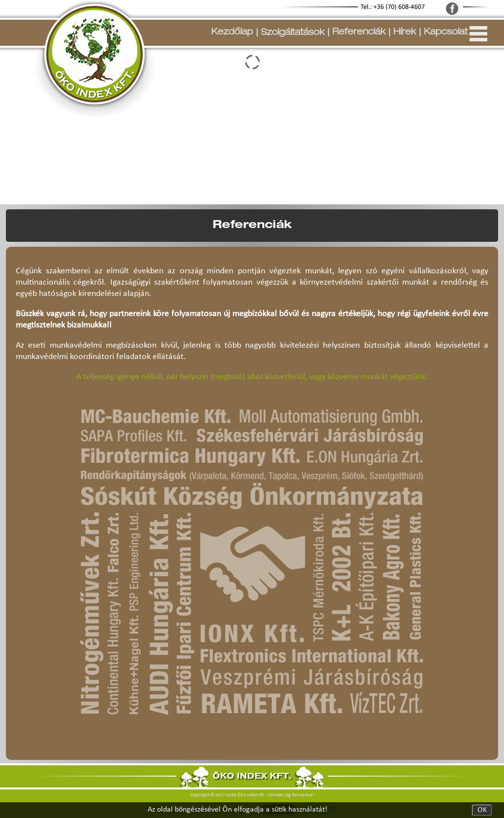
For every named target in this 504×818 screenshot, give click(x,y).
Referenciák (359, 33)
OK (482, 810)
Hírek (405, 33)
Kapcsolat (446, 33)
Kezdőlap (232, 33)
